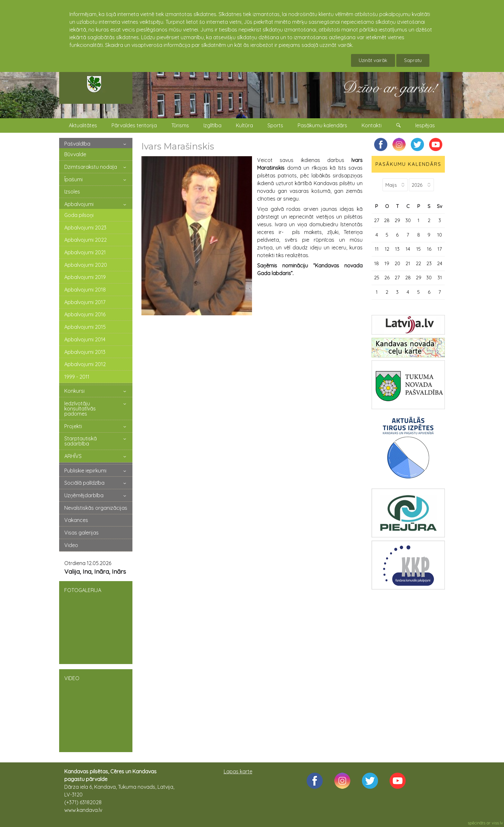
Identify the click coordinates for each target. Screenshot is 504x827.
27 (377, 220)
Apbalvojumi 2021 (85, 252)
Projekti (73, 426)
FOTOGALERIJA (96, 622)
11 (377, 249)
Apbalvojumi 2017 (85, 302)
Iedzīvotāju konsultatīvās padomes (80, 409)
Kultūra (244, 125)
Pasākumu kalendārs (322, 125)
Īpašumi (73, 179)
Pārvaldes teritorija (134, 125)
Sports (275, 125)
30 (408, 220)
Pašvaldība (77, 144)
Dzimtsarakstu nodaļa (91, 167)
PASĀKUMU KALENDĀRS (408, 164)
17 (440, 249)
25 (377, 278)
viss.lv (497, 823)
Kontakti (372, 125)
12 (387, 249)
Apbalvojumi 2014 (85, 339)
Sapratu (413, 60)
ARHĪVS (73, 456)
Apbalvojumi (79, 204)
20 (397, 263)
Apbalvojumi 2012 (85, 364)
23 (429, 263)
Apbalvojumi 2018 (85, 290)
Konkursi (74, 391)
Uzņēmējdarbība (84, 495)
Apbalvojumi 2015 (85, 327)
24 (440, 263)
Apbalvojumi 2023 (85, 228)
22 (419, 263)
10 (440, 235)
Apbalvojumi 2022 (85, 240)
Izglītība (212, 125)
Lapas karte (238, 771)
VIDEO (96, 710)
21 (408, 263)
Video (71, 545)
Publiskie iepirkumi (85, 471)
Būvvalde (75, 154)
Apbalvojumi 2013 (85, 352)
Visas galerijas (81, 533)
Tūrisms (180, 125)
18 (377, 263)
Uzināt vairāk (373, 60)
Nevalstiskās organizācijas (96, 508)
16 (429, 249)
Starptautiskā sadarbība (81, 441)
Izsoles (72, 192)
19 (387, 263)
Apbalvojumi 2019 (85, 277)
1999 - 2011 (77, 377)
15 (419, 249)
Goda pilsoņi (79, 215)
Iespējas (425, 125)
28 (387, 220)
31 (440, 278)
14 (408, 249)
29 (397, 220)
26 (387, 278)
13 (397, 249)
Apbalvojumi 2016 (85, 314)
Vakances (76, 520)
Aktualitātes (83, 125)
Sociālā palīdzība (84, 483)
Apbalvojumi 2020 (86, 265)
